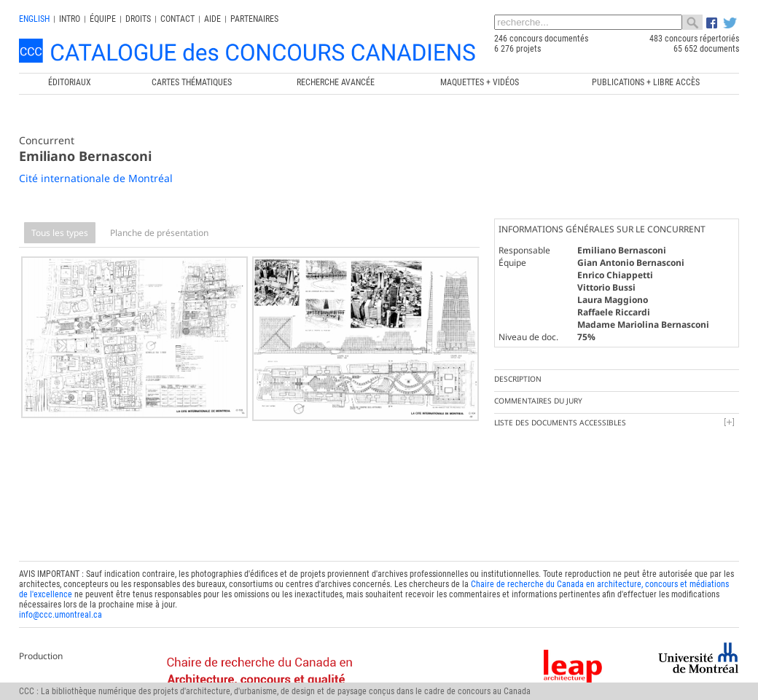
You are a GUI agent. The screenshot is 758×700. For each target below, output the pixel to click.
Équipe (103, 19)
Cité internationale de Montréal (96, 178)
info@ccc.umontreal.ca (60, 588)
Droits (138, 19)
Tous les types (60, 233)
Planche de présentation (159, 233)
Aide (212, 19)
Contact (177, 19)
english (34, 19)
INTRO (70, 19)
